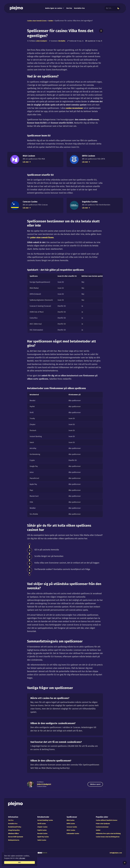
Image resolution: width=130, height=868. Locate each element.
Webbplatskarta (14, 842)
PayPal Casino (42, 832)
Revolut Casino (42, 836)
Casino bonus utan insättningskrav (108, 839)
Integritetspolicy (14, 832)
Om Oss (69, 8)
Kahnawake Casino (73, 836)
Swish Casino (42, 842)
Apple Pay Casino (43, 839)
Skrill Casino (42, 826)
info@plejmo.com (116, 855)
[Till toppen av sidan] (125, 863)
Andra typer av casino (54, 8)
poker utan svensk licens (42, 239)
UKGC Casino (71, 832)
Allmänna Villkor (14, 836)
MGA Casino (71, 822)
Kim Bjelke (62, 41)
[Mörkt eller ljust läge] (119, 8)
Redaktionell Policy (15, 829)
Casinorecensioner (102, 829)
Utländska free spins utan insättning (108, 836)
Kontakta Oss (79, 8)
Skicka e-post (94, 786)
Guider (52, 21)
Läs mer (22, 858)
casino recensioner (74, 108)
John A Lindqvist (42, 41)
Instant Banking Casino (45, 822)
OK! (19, 862)
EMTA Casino (71, 826)
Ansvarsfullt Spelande (16, 839)
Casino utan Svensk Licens (37, 21)
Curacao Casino (72, 829)
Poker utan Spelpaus (103, 826)
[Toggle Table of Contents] (101, 31)
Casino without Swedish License (107, 822)
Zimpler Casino (42, 829)
